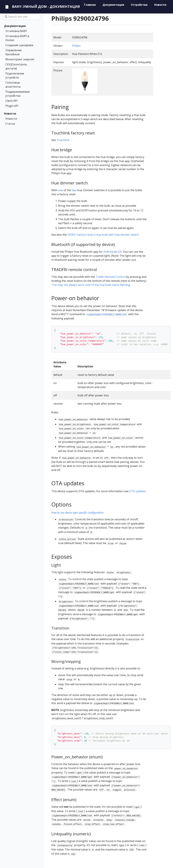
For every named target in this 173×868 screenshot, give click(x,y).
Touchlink (63, 140)
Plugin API (12, 106)
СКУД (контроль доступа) (16, 66)
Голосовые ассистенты (13, 85)
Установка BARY (16, 31)
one (60, 190)
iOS (120, 252)
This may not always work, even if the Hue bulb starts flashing (91, 285)
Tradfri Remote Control (110, 277)
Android (108, 252)
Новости (10, 114)
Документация (15, 26)
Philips (76, 46)
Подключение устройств (15, 75)
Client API (11, 101)
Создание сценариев (19, 45)
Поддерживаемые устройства (18, 94)
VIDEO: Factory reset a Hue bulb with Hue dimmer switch (103, 235)
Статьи (10, 124)
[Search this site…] (21, 17)
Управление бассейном (14, 52)
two (74, 190)
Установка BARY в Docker (17, 38)
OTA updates (138, 491)
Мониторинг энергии (20, 59)
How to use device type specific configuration (77, 513)
